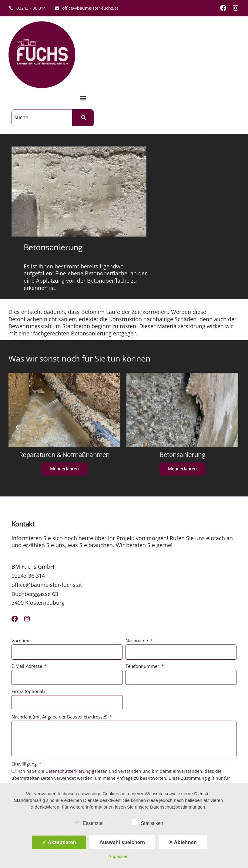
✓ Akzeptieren (59, 842)
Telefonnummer (143, 526)
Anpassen (118, 856)
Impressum (69, 730)
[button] (119, 38)
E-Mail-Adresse (28, 526)
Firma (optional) (29, 552)
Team (118, 730)
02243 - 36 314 (27, 8)
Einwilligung (25, 624)
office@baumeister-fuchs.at (87, 8)
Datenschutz (70, 738)
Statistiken (148, 822)
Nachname (137, 501)
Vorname (22, 501)
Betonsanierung (183, 317)
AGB (62, 720)
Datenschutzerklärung (69, 631)
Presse (119, 747)
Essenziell (89, 822)
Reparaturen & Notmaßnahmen (65, 317)
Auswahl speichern (122, 842)
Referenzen (124, 720)
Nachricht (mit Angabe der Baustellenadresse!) (61, 577)
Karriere (121, 738)
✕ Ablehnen (183, 842)
